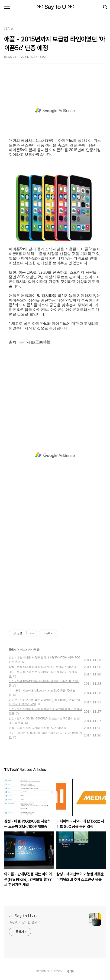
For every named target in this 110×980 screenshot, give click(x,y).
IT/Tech (13, 650)
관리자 (71, 971)
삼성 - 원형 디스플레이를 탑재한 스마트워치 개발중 (41, 667)
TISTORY (57, 971)
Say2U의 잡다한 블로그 (24, 922)
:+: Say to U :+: (55, 7)
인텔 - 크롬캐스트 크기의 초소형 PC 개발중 (36, 728)
